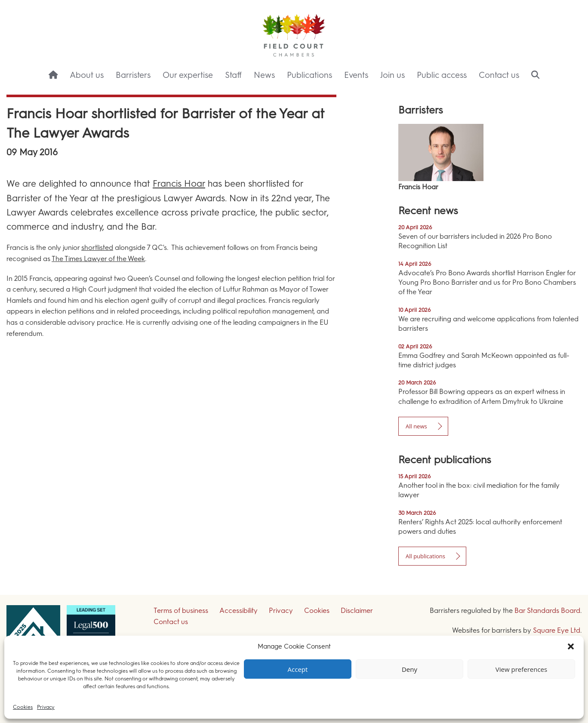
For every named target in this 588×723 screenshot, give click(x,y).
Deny (409, 669)
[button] (571, 646)
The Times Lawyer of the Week (98, 259)
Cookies (23, 707)
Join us (393, 75)
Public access (442, 75)
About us (87, 75)
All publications (425, 556)
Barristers (133, 75)
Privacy (46, 707)
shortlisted (97, 248)
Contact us (499, 75)
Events (356, 75)
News (264, 75)
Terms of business (181, 611)
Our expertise (188, 75)
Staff (233, 75)
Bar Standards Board (547, 611)
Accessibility (239, 611)
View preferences (521, 669)
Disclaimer (357, 611)
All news (416, 426)
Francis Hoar (179, 183)
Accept (298, 669)
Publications (309, 75)
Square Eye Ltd (557, 630)
